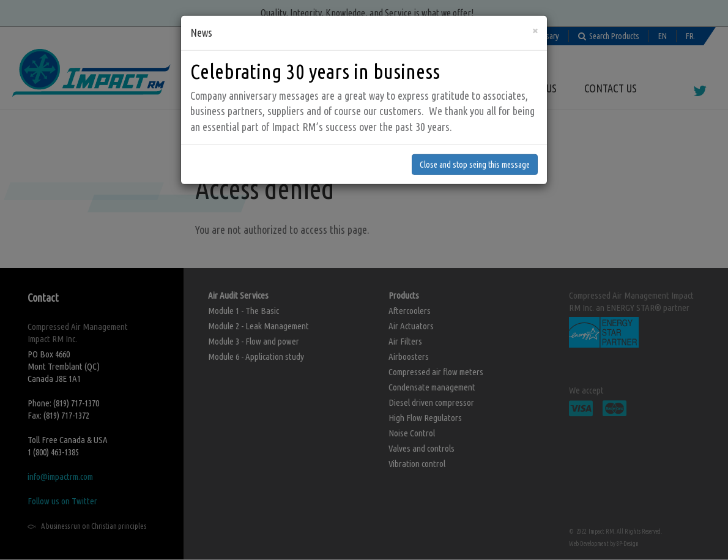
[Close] (535, 9)
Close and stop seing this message (475, 143)
